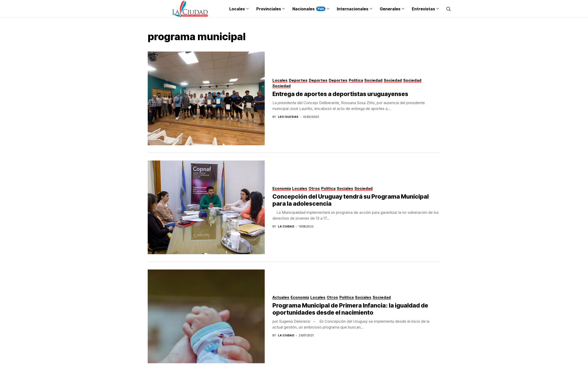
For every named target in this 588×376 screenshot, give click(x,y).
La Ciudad (286, 227)
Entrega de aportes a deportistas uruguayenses (340, 94)
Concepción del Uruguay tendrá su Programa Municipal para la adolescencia (351, 200)
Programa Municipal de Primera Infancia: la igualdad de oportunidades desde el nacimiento (350, 309)
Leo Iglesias (288, 117)
